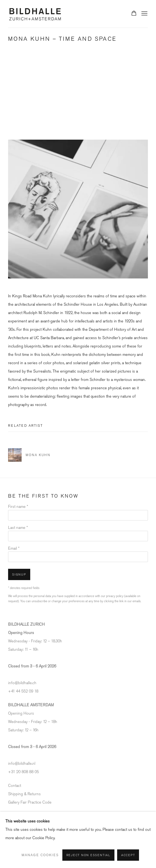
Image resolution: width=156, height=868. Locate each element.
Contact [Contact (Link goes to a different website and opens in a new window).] (15, 786)
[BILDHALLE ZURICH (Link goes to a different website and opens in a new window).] (26, 624)
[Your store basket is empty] (134, 14)
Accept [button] (128, 855)
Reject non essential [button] (88, 855)
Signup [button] (19, 575)
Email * (14, 548)
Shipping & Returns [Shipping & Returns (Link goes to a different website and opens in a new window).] (24, 794)
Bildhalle (35, 14)
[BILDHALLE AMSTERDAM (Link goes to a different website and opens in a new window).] (31, 705)
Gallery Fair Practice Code (30, 802)
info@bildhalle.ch (22, 683)
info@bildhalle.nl (22, 764)
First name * (18, 507)
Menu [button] (144, 14)
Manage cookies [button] (40, 855)
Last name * (18, 528)
